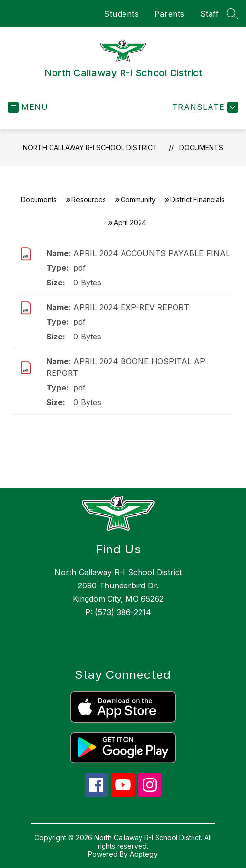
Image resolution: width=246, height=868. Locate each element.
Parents (169, 14)
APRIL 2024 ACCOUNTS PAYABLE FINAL (152, 253)
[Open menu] (28, 107)
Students (121, 14)
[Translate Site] (204, 107)
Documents (201, 148)
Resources (89, 200)
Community (138, 200)
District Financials (197, 200)
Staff (210, 14)
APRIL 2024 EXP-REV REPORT (131, 307)
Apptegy (144, 854)
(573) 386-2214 (123, 612)
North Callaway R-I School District (90, 148)
